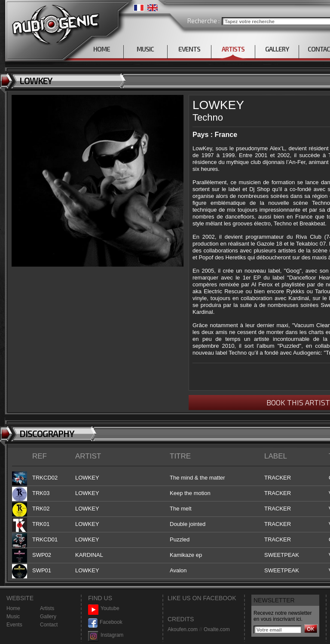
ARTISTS (233, 49)
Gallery (48, 617)
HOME (102, 49)
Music (13, 617)
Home (13, 608)
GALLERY (277, 49)
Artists (47, 608)
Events (14, 625)
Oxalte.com (217, 629)
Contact (49, 625)
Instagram (106, 635)
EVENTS (189, 49)
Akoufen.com (183, 629)
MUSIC (145, 49)
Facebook (105, 622)
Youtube (104, 609)
